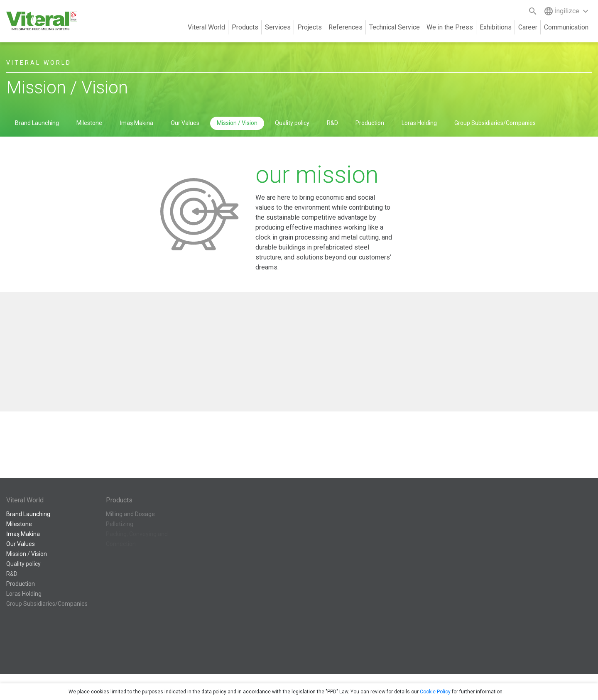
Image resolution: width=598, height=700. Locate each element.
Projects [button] (310, 27)
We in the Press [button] (450, 27)
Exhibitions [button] (496, 27)
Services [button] (278, 27)
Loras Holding (419, 123)
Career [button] (528, 27)
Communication (566, 27)
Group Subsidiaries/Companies (495, 123)
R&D (332, 123)
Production (370, 123)
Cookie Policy (435, 692)
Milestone (89, 123)
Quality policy (292, 123)
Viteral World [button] (206, 27)
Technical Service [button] (395, 27)
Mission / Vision (237, 123)
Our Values (185, 123)
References (346, 27)
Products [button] (245, 27)
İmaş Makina (136, 123)
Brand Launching (37, 123)
